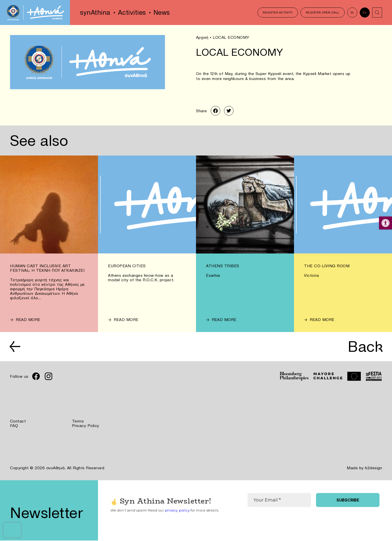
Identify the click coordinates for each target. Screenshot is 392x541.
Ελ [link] (352, 12)
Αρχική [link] (202, 37)
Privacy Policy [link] (86, 426)
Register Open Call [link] (322, 12)
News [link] (162, 12)
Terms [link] (78, 422)
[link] (385, 223)
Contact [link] (18, 422)
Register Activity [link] (278, 12)
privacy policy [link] (177, 511)
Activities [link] (132, 12)
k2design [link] (373, 468)
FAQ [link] (14, 426)
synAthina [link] (95, 12)
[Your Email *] (279, 500)
